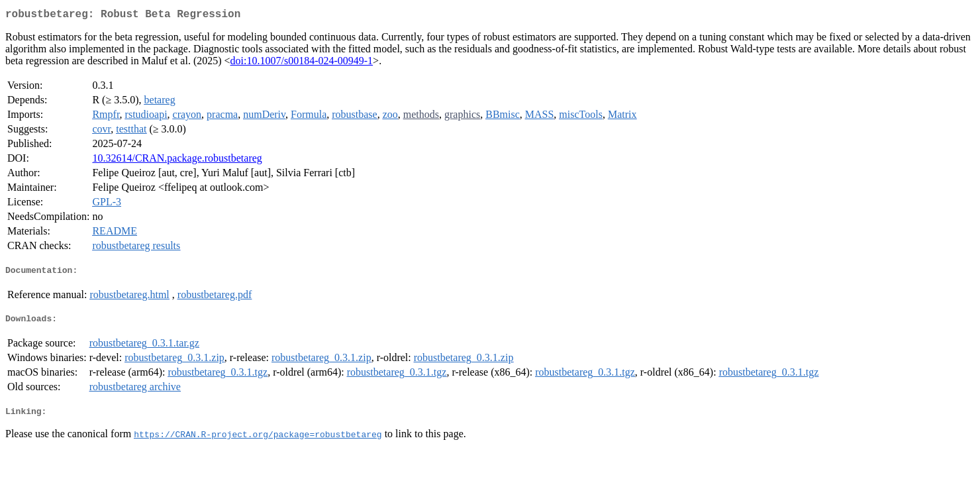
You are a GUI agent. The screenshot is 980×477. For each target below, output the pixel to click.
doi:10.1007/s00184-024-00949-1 (302, 63)
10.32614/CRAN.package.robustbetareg (177, 161)
